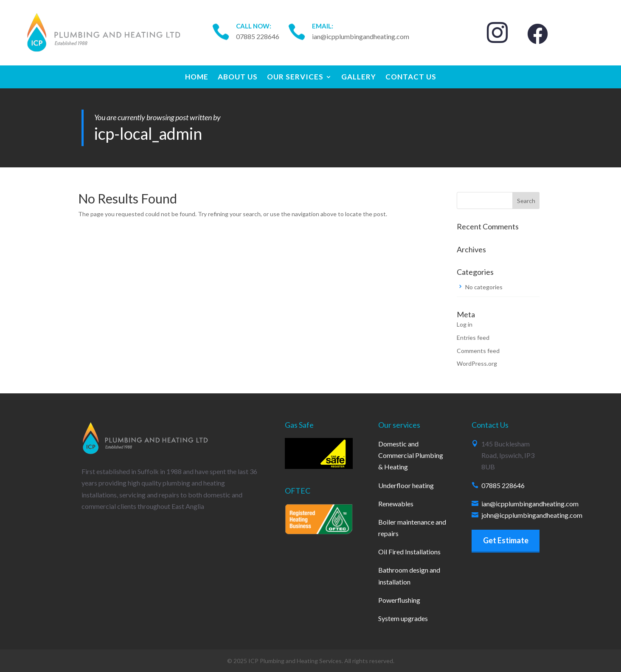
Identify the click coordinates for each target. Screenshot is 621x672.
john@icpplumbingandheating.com (532, 515)
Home (197, 78)
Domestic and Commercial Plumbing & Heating (411, 455)
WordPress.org (477, 363)
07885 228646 (503, 485)
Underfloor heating (406, 485)
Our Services (295, 78)
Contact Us (411, 78)
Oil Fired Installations (409, 552)
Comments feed (478, 351)
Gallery (359, 78)
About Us (238, 78)
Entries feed (473, 337)
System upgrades (403, 618)
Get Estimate (506, 540)
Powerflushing (399, 600)
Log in (465, 324)
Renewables (396, 504)
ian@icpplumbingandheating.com (530, 504)
